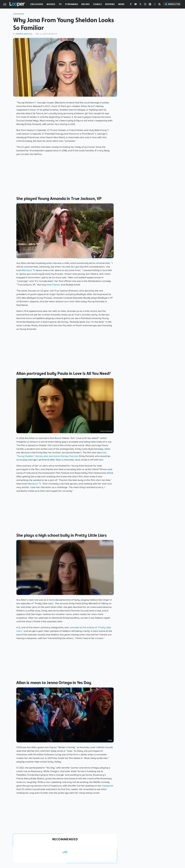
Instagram (108, 786)
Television (19, 14)
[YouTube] (136, 5)
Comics (98, 4)
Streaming (72, 4)
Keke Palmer (53, 285)
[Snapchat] (155, 5)
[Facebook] (131, 5)
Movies (51, 4)
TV (60, 4)
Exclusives (37, 4)
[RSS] (159, 5)
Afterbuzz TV (28, 270)
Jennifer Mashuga (24, 34)
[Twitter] (140, 5)
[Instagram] (145, 5)
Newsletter (172, 4)
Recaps (86, 4)
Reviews (110, 4)
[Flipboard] (150, 5)
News (121, 4)
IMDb (109, 473)
